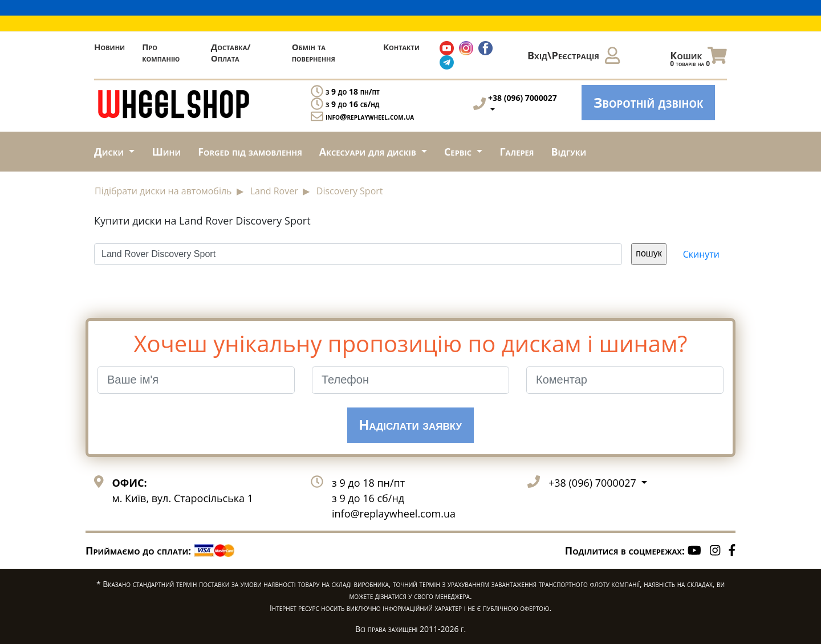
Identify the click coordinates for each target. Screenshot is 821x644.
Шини (166, 152)
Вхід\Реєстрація (574, 55)
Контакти (401, 47)
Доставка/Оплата (231, 52)
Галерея (517, 152)
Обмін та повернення (314, 52)
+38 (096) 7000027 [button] (594, 483)
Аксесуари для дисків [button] (369, 152)
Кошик (698, 58)
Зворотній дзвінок (648, 102)
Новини (109, 47)
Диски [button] (110, 152)
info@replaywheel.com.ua (370, 117)
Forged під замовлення (250, 152)
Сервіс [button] (459, 152)
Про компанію (161, 52)
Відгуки (569, 152)
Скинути (701, 254)
